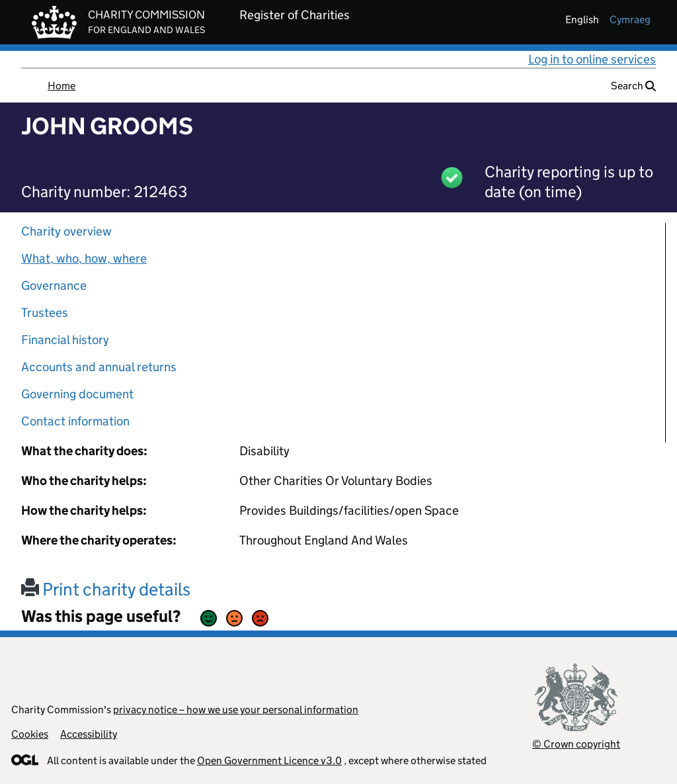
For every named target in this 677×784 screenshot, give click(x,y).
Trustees (45, 313)
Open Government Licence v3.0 (269, 761)
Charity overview (66, 231)
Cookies (30, 734)
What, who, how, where (84, 258)
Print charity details (106, 589)
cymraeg (630, 20)
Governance (54, 285)
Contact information (75, 421)
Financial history (65, 340)
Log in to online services (592, 59)
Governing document (77, 394)
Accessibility (89, 734)
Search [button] (633, 86)
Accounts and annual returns (99, 367)
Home (61, 86)
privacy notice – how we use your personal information (236, 710)
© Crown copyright (576, 744)
